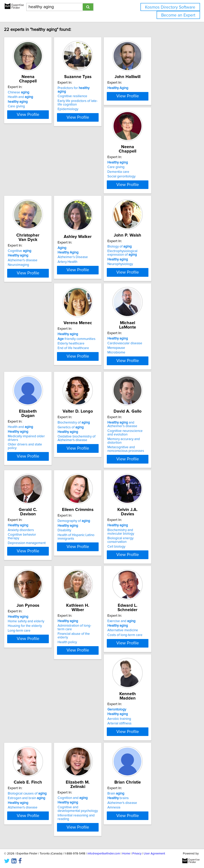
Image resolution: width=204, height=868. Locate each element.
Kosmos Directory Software (170, 7)
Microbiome (145, 307)
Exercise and (150, 595)
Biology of (28, 294)
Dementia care (27, 202)
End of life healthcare (92, 307)
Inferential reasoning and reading (160, 713)
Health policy (86, 609)
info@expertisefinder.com (104, 854)
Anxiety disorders (29, 499)
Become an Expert (178, 15)
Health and (29, 97)
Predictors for (96, 92)
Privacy (137, 854)
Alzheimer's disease (91, 202)
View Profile (41, 125)
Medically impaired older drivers (40, 403)
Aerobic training (28, 705)
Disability (83, 504)
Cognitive (88, 193)
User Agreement (154, 854)
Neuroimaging (87, 207)
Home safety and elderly (34, 600)
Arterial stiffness (28, 710)
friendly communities (95, 298)
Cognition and (151, 696)
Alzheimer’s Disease (151, 204)
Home (126, 854)
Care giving (25, 106)
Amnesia (23, 810)
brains (27, 801)
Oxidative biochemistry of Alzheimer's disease (95, 410)
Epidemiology (86, 110)
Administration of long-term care (100, 600)
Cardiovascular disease (153, 298)
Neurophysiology (29, 311)
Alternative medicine (151, 605)
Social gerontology (30, 207)
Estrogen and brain (95, 700)
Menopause (145, 303)
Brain (25, 796)
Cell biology (145, 512)
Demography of (92, 495)
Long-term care (27, 609)
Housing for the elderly (33, 605)
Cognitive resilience (91, 97)
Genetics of (89, 399)
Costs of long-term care (153, 609)
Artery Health (146, 208)
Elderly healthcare (89, 303)
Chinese (27, 92)
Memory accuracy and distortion (159, 411)
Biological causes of (95, 696)
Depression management (35, 509)
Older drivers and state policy (38, 408)
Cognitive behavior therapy (36, 504)
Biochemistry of (92, 394)
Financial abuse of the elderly (98, 605)
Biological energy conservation (159, 508)
